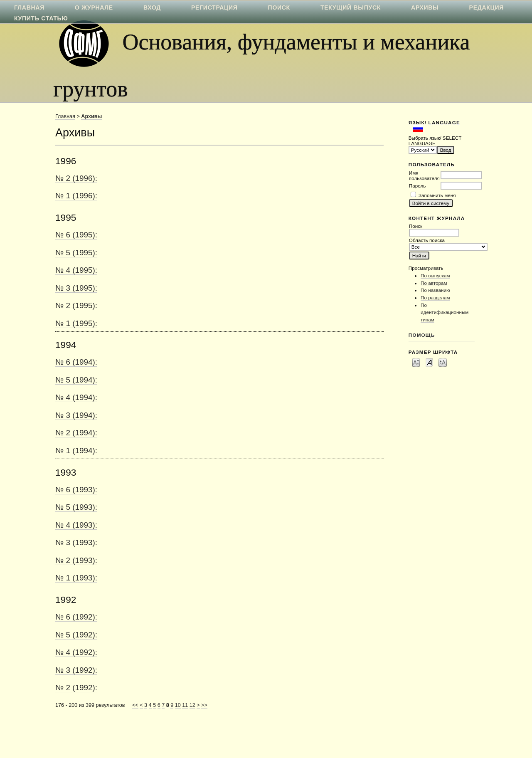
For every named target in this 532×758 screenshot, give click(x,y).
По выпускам (435, 275)
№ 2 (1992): (76, 688)
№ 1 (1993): (76, 578)
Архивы (91, 116)
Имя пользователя (424, 175)
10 (178, 705)
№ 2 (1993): (76, 560)
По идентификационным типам (445, 312)
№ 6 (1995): (76, 235)
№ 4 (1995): (76, 270)
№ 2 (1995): (76, 305)
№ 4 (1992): (76, 652)
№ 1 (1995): (76, 323)
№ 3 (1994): (76, 415)
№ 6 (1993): (76, 490)
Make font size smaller (416, 362)
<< (135, 705)
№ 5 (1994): (76, 380)
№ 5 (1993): (76, 507)
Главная (65, 116)
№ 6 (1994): (76, 362)
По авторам (434, 283)
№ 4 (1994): (76, 397)
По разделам (435, 298)
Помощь (422, 335)
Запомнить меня (437, 195)
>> (204, 705)
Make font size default (429, 362)
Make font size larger (443, 362)
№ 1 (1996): (76, 196)
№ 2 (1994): (76, 433)
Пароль (417, 186)
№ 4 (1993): (76, 525)
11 (185, 705)
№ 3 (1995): (76, 288)
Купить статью (41, 18)
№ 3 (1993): (76, 542)
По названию (435, 290)
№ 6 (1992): (76, 617)
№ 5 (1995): (76, 253)
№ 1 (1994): (76, 451)
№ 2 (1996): (76, 178)
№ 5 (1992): (76, 635)
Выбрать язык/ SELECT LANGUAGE (435, 141)
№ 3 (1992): (76, 670)
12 (192, 705)
